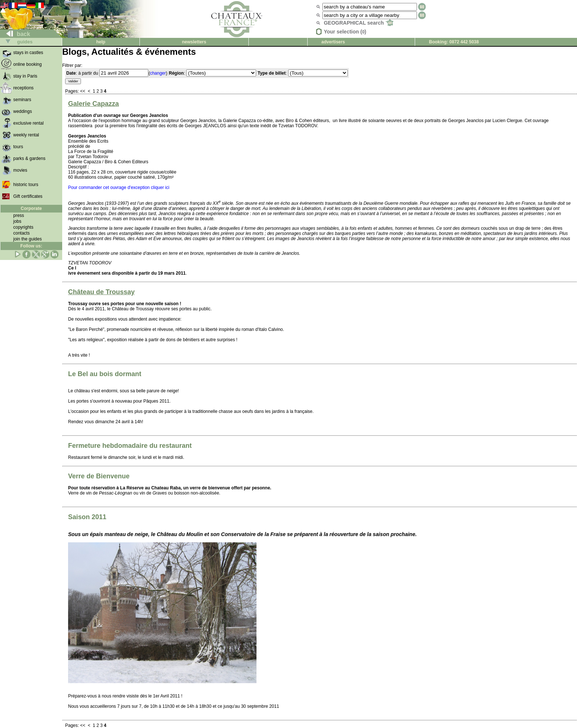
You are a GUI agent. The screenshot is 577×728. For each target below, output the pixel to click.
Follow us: (31, 246)
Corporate (31, 208)
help (101, 42)
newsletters (194, 42)
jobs (17, 221)
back (15, 34)
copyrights (23, 227)
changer (158, 73)
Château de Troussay (101, 292)
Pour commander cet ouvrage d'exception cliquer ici (119, 188)
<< (83, 91)
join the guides (27, 239)
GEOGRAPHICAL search (359, 23)
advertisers (333, 42)
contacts (22, 233)
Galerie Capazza (93, 104)
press (19, 215)
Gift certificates (28, 196)
